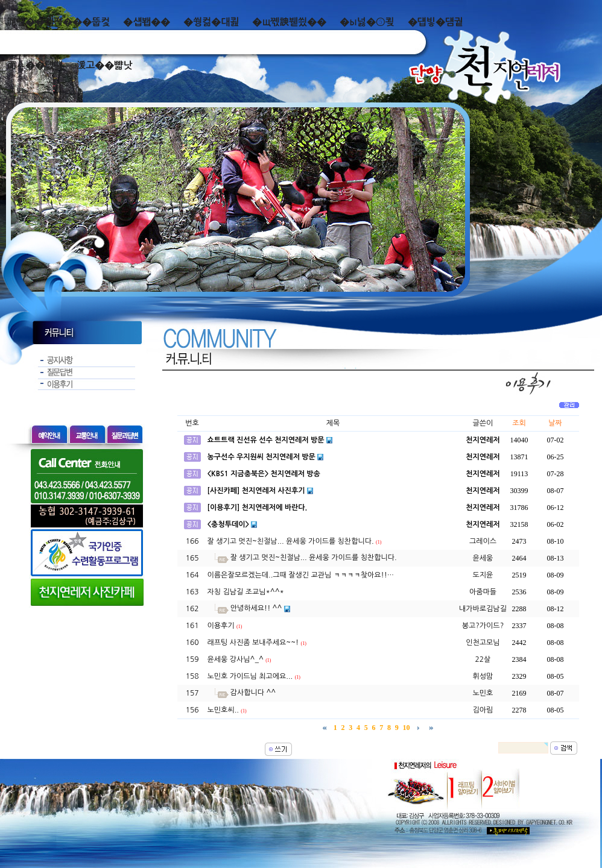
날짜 (555, 423)
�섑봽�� (147, 22)
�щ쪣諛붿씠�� (289, 22)
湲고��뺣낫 (104, 65)
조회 (519, 423)
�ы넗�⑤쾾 (367, 22)
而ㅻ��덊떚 (35, 65)
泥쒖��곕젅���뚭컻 (58, 22)
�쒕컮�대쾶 (211, 22)
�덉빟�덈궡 (436, 22)
